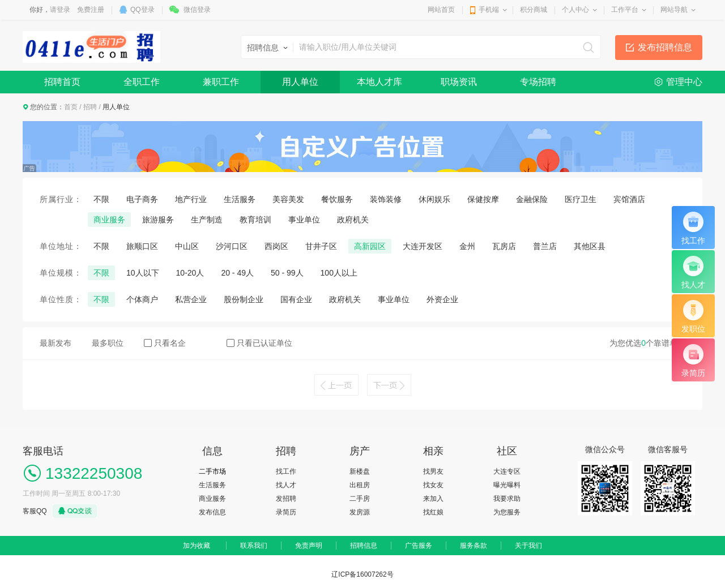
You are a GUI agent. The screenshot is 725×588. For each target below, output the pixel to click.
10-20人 (190, 273)
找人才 (286, 485)
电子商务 (142, 199)
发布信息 (212, 512)
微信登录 (197, 10)
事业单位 (304, 220)
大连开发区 (423, 246)
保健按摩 (483, 199)
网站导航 (674, 10)
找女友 (433, 485)
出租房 (360, 485)
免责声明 (309, 546)
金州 (467, 246)
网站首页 (441, 10)
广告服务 (419, 546)
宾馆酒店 (629, 199)
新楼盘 (360, 471)
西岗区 (276, 246)
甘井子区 (321, 246)
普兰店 (545, 246)
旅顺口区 (142, 246)
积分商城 (534, 10)
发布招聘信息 (665, 47)
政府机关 (353, 220)
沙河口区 (232, 246)
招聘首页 (62, 82)
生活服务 (240, 199)
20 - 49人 (237, 273)
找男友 (433, 471)
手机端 (489, 10)
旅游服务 (158, 220)
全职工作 (142, 82)
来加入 (433, 499)
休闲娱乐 (434, 199)
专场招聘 (538, 82)
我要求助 (507, 499)
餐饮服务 (337, 199)
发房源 (360, 512)
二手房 (360, 499)
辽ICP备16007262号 (362, 574)
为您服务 (507, 512)
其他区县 (590, 246)
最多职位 (108, 343)
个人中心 (575, 10)
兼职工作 (221, 82)
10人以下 (143, 273)
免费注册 (91, 10)
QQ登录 (142, 10)
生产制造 (207, 220)
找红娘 (433, 512)
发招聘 (286, 499)
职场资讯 (459, 82)
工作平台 (625, 10)
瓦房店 (504, 246)
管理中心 (684, 82)
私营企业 (191, 299)
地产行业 (191, 199)
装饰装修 (386, 199)
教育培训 (255, 220)
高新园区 (370, 246)
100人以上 (339, 273)
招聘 (90, 107)
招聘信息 (364, 546)
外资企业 (442, 299)
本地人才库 (379, 82)
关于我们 (528, 546)
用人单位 (300, 82)
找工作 (286, 471)
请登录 (60, 10)
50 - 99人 (287, 273)
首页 (71, 107)
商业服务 (109, 220)
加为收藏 (197, 546)
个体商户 (142, 299)
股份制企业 (244, 299)
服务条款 (474, 546)
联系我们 (254, 546)
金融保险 (532, 199)
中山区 (187, 246)
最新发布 (56, 343)
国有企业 (296, 299)
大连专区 (507, 471)
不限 (101, 199)
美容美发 (288, 199)
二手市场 (212, 471)
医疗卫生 (581, 199)
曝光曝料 (507, 485)
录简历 (286, 512)
